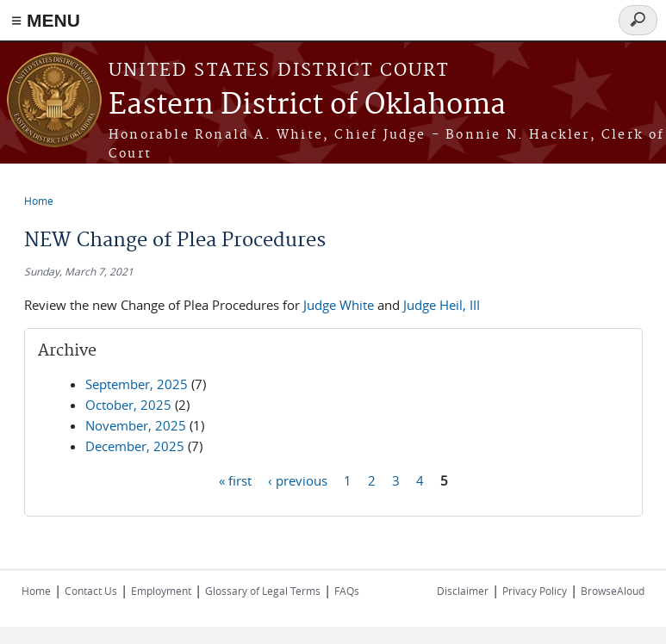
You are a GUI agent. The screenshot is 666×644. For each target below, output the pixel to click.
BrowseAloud (613, 591)
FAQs (347, 591)
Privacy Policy (535, 591)
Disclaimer (463, 591)
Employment (161, 591)
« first (235, 480)
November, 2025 (136, 425)
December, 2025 (135, 446)
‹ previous (298, 480)
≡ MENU (46, 20)
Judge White (339, 305)
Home (39, 201)
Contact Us (91, 591)
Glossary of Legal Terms (263, 591)
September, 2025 (137, 384)
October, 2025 (128, 405)
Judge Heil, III (442, 305)
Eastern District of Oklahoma (307, 105)
